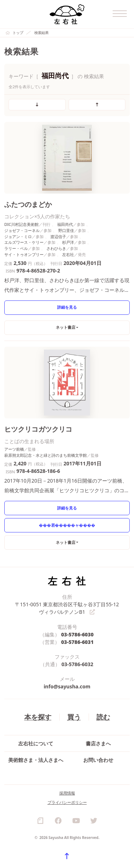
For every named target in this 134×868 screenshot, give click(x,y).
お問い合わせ (98, 760)
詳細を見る (67, 307)
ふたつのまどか (28, 204)
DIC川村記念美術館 (21, 224)
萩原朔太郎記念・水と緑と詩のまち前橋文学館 (46, 455)
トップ (18, 33)
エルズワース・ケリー (24, 242)
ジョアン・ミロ (18, 236)
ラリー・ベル (16, 248)
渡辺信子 (58, 236)
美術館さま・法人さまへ (36, 760)
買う (74, 717)
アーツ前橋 (14, 449)
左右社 (68, 254)
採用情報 (67, 793)
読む (103, 717)
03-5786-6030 (77, 634)
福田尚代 (65, 224)
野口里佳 (66, 230)
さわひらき (56, 248)
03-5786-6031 (77, 642)
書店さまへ (98, 744)
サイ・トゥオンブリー (24, 254)
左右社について (36, 744)
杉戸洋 (68, 242)
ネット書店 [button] (66, 327)
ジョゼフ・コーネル (22, 230)
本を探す (38, 717)
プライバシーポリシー (67, 803)
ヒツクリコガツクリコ (38, 429)
